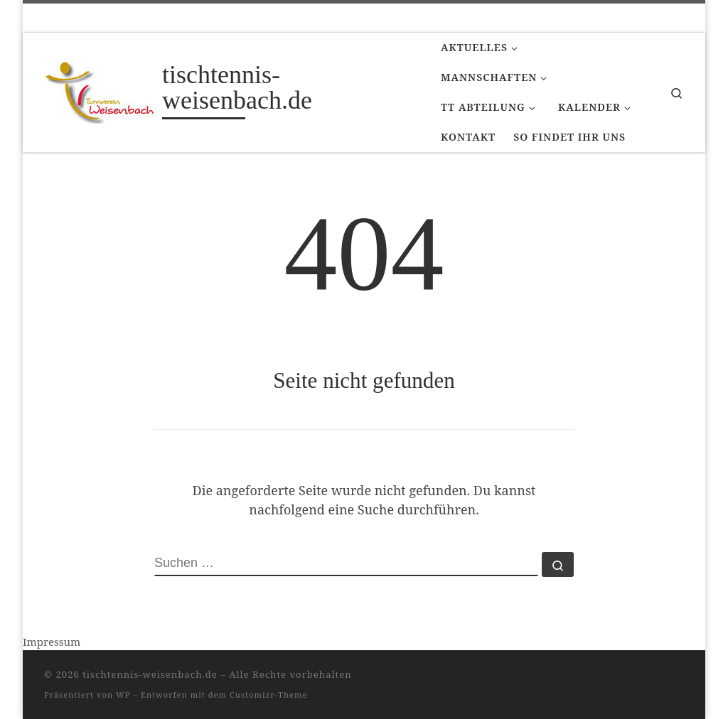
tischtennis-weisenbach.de (150, 674)
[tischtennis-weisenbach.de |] (101, 90)
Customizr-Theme (269, 694)
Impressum (52, 642)
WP (123, 694)
